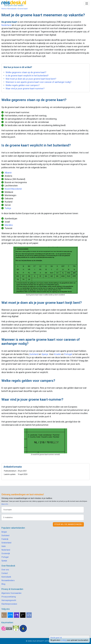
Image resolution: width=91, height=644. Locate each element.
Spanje (45, 354)
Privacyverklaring (9, 597)
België (4, 532)
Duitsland (34, 354)
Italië (4, 546)
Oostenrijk (6, 553)
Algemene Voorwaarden (11, 593)
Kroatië (57, 354)
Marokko (9, 225)
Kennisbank (12, 9)
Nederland (6, 25)
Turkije (8, 208)
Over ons (5, 570)
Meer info (5, 504)
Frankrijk (5, 539)
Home (4, 9)
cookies (64, 640)
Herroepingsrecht (9, 600)
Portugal (68, 354)
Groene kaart (23, 9)
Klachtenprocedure (9, 604)
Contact (5, 573)
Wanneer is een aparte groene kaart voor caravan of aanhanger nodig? (39, 82)
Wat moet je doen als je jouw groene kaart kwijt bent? (31, 79)
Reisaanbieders (8, 580)
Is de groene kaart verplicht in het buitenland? (27, 76)
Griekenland (6, 543)
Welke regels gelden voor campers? (23, 85)
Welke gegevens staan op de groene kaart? (26, 72)
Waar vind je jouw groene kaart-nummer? (25, 88)
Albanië (8, 173)
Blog (3, 584)
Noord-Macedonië (13, 189)
